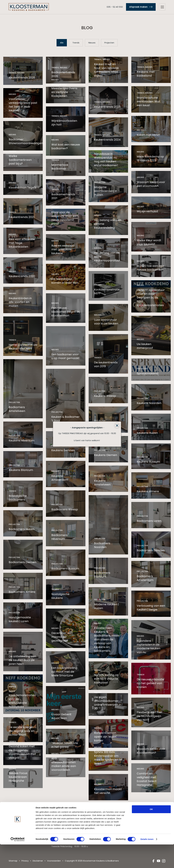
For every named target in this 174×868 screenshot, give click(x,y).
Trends (76, 43)
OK (151, 833)
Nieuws (92, 43)
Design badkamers (146, 825)
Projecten (109, 43)
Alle (62, 43)
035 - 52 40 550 (114, 7)
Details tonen (147, 863)
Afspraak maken (138, 7)
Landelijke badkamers (148, 822)
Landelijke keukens (103, 822)
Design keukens (102, 825)
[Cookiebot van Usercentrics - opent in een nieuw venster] (18, 863)
